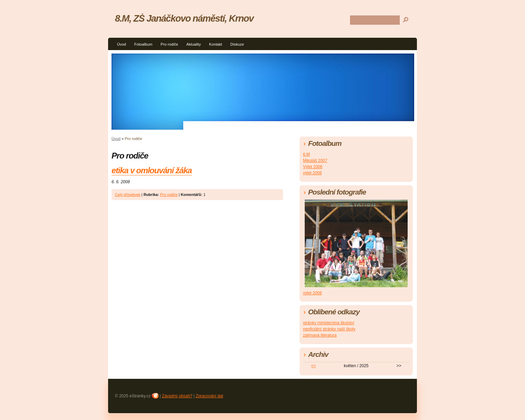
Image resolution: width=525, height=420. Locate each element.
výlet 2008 (312, 173)
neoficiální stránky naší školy (329, 329)
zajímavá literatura (320, 335)
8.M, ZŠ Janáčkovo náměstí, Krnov (184, 18)
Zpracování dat (209, 396)
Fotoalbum (143, 44)
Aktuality (194, 44)
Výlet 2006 (313, 167)
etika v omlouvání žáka (152, 170)
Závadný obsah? (177, 396)
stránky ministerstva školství (329, 323)
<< (314, 366)
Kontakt (215, 44)
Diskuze (237, 44)
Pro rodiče (169, 44)
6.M (306, 154)
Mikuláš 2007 (315, 161)
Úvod (121, 44)
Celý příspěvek (128, 195)
